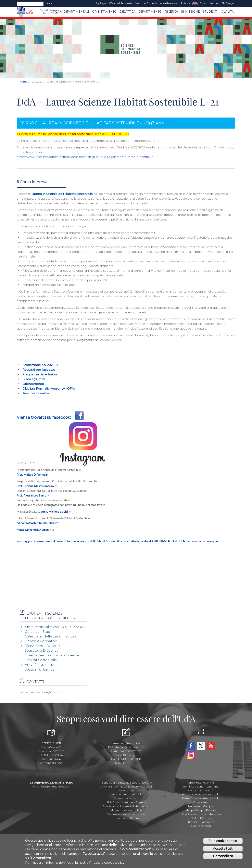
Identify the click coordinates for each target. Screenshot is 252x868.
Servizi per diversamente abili (126, 814)
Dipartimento (150, 12)
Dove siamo (201, 802)
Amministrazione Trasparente (201, 786)
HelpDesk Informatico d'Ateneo (201, 814)
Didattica (128, 12)
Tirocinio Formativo (41, 641)
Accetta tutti (223, 849)
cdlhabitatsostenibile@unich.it (41, 692)
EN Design (228, 3)
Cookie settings (201, 826)
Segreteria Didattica (42, 651)
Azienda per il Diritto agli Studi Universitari (126, 783)
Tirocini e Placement (201, 822)
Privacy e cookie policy (107, 863)
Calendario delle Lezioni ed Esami (53, 636)
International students (126, 818)
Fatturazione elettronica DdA (201, 798)
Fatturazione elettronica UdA (201, 794)
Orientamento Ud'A (126, 798)
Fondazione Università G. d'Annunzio (126, 806)
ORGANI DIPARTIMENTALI (70, 12)
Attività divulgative (40, 665)
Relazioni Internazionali (126, 794)
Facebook (191, 746)
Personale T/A (126, 790)
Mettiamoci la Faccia (201, 790)
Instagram (191, 755)
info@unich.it (130, 743)
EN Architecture (209, 3)
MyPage (101, 3)
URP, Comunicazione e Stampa (126, 802)
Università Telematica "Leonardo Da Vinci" (126, 786)
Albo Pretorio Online (201, 783)
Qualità (227, 12)
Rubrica (185, 3)
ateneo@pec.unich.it (129, 747)
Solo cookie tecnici (223, 842)
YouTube (211, 746)
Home (24, 82)
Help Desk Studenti (201, 818)
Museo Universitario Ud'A (126, 810)
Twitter (201, 746)
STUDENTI (210, 12)
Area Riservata (169, 3)
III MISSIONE (190, 12)
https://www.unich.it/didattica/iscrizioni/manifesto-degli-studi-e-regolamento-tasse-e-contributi (85, 157)
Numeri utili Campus (201, 806)
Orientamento (104, 12)
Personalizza (223, 857)
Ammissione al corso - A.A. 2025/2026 (55, 627)
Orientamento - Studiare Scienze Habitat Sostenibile (52, 658)
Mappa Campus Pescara (201, 810)
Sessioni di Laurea (40, 669)
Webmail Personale (121, 3)
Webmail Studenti (146, 3)
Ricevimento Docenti (42, 646)
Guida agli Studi (34, 379)
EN (195, 3)
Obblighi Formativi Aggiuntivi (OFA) (49, 389)
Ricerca (171, 12)
